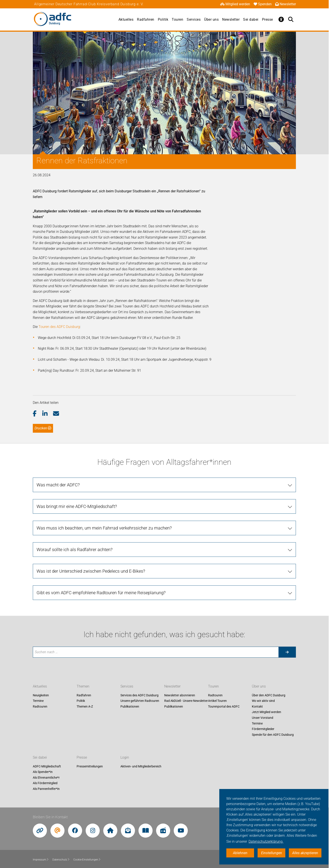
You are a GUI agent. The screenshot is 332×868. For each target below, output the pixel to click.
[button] (38, 414)
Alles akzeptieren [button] (305, 853)
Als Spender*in (43, 772)
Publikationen (130, 706)
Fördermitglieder (263, 729)
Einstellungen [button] (272, 853)
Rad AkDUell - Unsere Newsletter (186, 701)
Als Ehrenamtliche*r (46, 778)
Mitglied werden (235, 4)
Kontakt (257, 706)
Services (194, 19)
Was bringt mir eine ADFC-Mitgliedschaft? (77, 506)
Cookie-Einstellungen (87, 860)
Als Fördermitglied (45, 783)
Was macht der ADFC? (58, 485)
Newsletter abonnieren (180, 695)
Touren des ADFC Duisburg (59, 327)
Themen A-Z (85, 706)
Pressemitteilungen (90, 766)
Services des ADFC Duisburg (139, 695)
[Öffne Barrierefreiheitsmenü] (281, 19)
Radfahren (146, 19)
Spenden (263, 4)
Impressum (41, 860)
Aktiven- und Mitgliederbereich (141, 766)
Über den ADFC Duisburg (269, 695)
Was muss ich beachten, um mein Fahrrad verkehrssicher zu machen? (104, 528)
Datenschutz (61, 860)
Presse (267, 19)
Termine (38, 701)
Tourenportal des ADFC (224, 706)
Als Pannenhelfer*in (46, 789)
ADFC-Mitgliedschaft (47, 766)
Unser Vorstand (263, 718)
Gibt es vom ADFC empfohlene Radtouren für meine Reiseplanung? (101, 593)
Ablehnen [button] (240, 853)
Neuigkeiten (41, 695)
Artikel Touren (217, 701)
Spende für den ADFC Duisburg (273, 735)
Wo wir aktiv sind (263, 701)
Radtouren (40, 706)
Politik (163, 19)
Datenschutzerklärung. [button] (266, 841)
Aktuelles (126, 19)
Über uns (211, 19)
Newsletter (286, 4)
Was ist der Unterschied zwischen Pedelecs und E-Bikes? (91, 571)
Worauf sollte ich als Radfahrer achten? (75, 550)
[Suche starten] (287, 652)
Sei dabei (251, 19)
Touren (177, 19)
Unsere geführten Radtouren (140, 701)
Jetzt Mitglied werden (267, 712)
